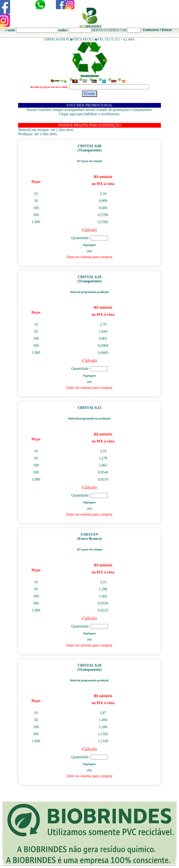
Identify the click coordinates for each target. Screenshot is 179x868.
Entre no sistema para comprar (89, 257)
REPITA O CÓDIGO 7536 (109, 30)
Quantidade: (89, 238)
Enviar (90, 94)
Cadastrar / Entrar (157, 30)
